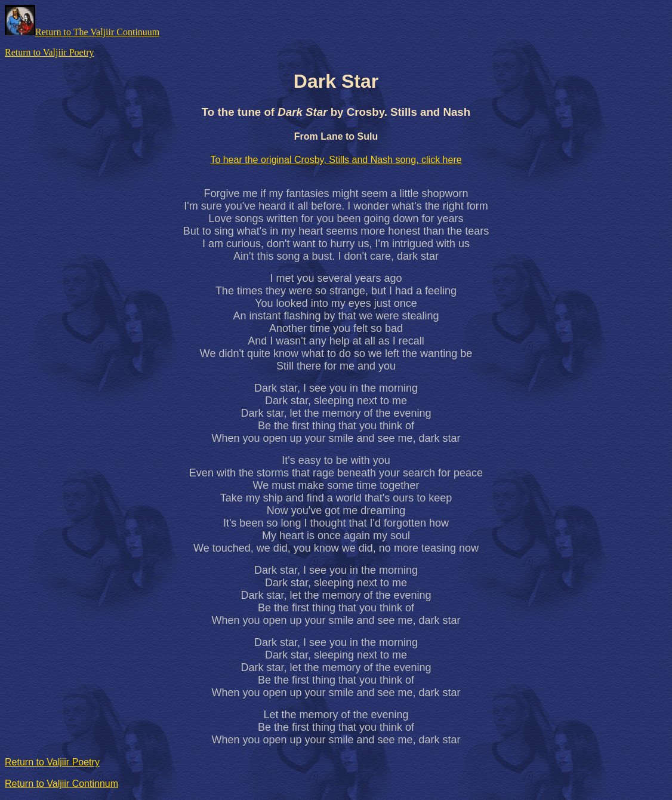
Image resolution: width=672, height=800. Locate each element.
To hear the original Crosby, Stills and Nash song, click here (336, 160)
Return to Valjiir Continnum (61, 784)
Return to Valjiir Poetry (49, 52)
